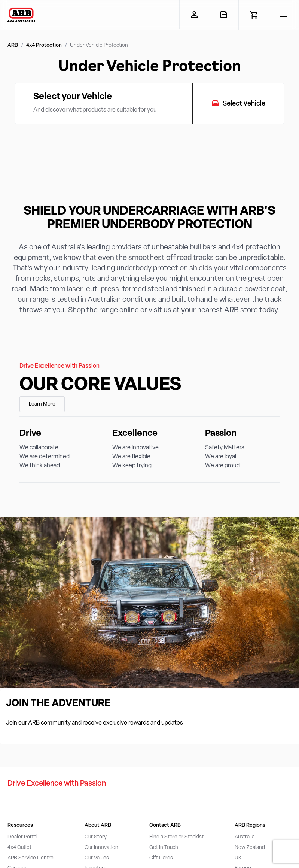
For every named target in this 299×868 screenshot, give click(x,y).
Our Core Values (100, 385)
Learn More (42, 404)
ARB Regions (250, 825)
